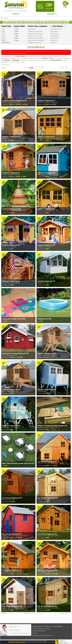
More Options (58, 26)
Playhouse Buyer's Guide (17, 62)
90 (34, 613)
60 (31, 613)
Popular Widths (19, 26)
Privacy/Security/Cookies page (17, 642)
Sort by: (26, 68)
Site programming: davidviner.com (42, 635)
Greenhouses (57, 22)
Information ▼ (52, 14)
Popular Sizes (6, 26)
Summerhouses (31, 22)
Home (6, 22)
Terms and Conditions (39, 631)
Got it (56, 642)
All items (41, 613)
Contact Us (16, 14)
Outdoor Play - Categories (37, 26)
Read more (6, 65)
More (67, 22)
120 (36, 613)
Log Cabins (45, 22)
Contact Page (26, 633)
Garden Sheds (16, 22)
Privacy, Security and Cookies (41, 629)
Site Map (35, 633)
